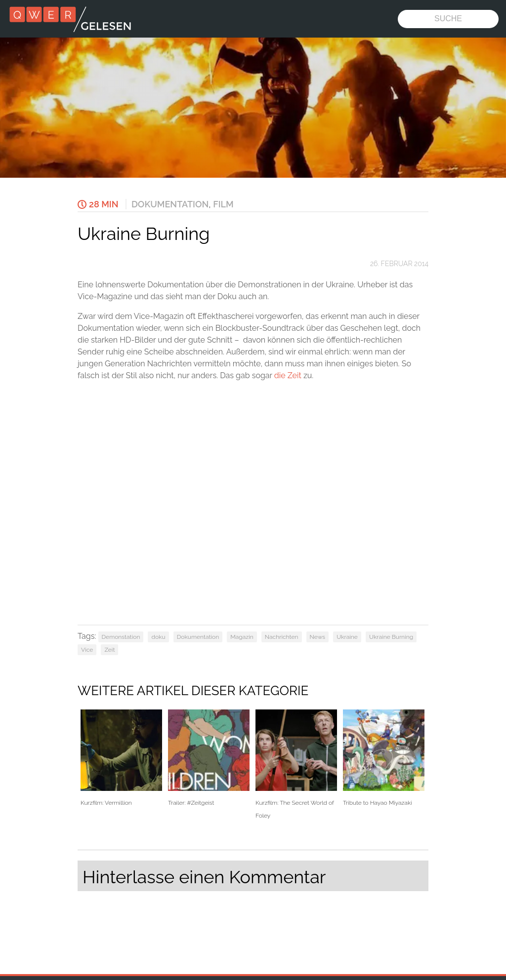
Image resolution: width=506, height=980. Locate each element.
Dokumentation (170, 204)
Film (223, 204)
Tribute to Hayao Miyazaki (384, 758)
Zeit (109, 650)
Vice (87, 650)
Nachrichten (282, 637)
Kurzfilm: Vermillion (121, 758)
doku (158, 637)
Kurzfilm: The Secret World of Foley (296, 764)
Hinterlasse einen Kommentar (204, 877)
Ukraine (347, 637)
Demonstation (121, 637)
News (317, 637)
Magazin (242, 637)
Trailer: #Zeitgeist (209, 758)
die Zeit (288, 375)
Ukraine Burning (391, 637)
